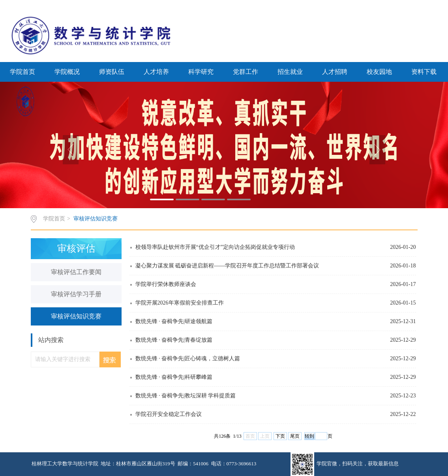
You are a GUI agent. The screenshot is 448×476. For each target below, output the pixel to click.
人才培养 (156, 72)
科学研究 (201, 72)
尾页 (295, 436)
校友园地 (379, 72)
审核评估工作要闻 (76, 272)
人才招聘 (335, 72)
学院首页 (22, 72)
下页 (280, 436)
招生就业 (290, 72)
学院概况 (67, 72)
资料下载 (424, 72)
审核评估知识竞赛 (96, 219)
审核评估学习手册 (76, 294)
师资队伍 (112, 72)
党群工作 (246, 72)
